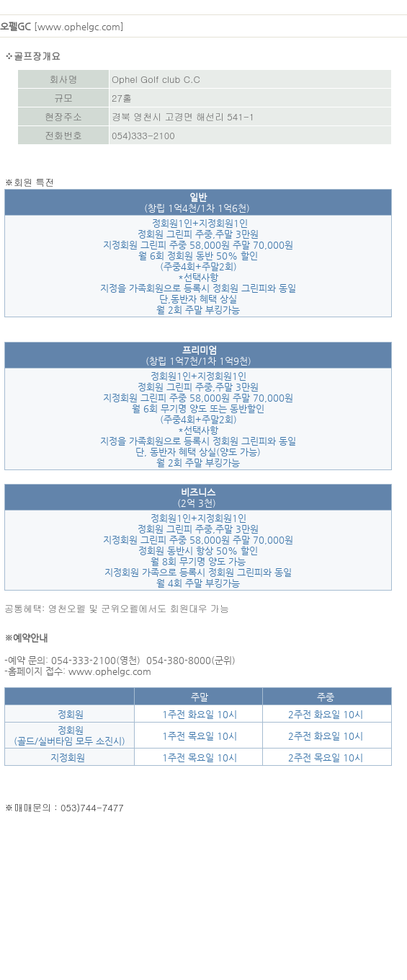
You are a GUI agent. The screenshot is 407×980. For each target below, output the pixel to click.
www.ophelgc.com (79, 26)
